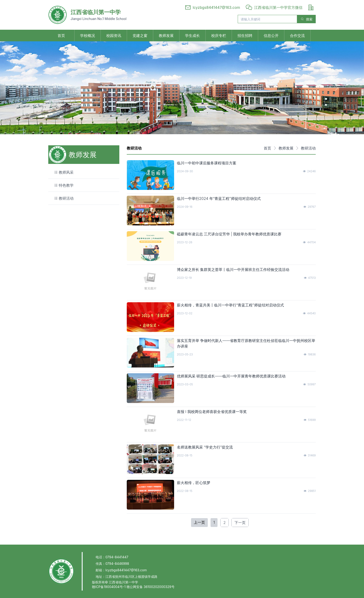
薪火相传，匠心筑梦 (194, 483)
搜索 (306, 19)
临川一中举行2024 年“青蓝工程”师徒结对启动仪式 (219, 198)
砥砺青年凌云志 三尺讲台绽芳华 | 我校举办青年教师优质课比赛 (229, 234)
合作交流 (297, 36)
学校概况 (88, 36)
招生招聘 (245, 36)
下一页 (240, 523)
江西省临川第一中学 (96, 12)
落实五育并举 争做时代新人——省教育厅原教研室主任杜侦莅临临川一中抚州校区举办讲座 (246, 343)
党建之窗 (140, 36)
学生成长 (192, 36)
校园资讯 (114, 36)
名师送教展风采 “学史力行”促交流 (205, 447)
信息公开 (271, 36)
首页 (61, 36)
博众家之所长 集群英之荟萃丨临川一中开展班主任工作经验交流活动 (233, 270)
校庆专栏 (219, 36)
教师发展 (166, 36)
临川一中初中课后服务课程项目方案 (207, 163)
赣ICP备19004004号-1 (109, 587)
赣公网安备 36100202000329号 (151, 587)
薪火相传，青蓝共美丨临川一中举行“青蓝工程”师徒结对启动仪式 (230, 305)
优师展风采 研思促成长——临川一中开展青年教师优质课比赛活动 (231, 376)
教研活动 (308, 148)
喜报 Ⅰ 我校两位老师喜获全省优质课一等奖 (212, 412)
